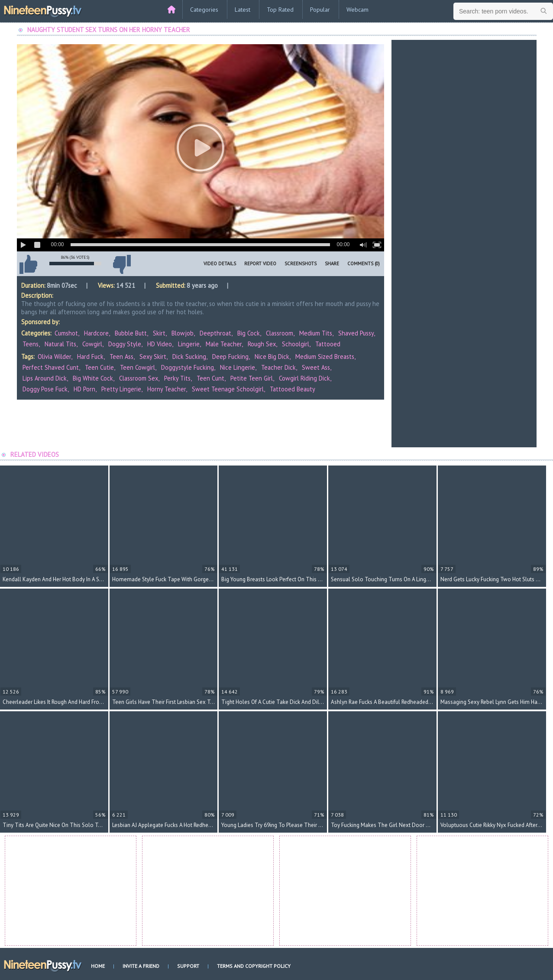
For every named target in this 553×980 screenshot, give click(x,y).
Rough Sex (262, 344)
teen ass (121, 357)
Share (332, 264)
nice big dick (272, 357)
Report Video (260, 264)
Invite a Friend (141, 966)
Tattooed (328, 344)
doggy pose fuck (45, 389)
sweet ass (316, 367)
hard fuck (90, 357)
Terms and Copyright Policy (254, 966)
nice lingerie (238, 367)
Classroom (280, 333)
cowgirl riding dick (304, 378)
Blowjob (183, 333)
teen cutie (99, 367)
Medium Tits (316, 333)
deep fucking (230, 357)
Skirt (159, 333)
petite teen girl (252, 378)
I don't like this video (122, 264)
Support (188, 966)
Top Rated (280, 10)
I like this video (29, 264)
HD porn (84, 389)
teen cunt (210, 378)
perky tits (177, 378)
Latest (243, 10)
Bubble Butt (131, 333)
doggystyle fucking (188, 367)
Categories (204, 10)
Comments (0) (364, 264)
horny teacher (167, 389)
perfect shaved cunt (51, 367)
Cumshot (66, 333)
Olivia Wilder (54, 357)
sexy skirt (153, 357)
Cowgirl (92, 344)
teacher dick (278, 367)
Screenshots (301, 264)
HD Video (160, 344)
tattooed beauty (293, 389)
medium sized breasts (325, 357)
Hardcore (96, 333)
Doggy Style (125, 344)
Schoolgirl (296, 344)
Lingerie (189, 344)
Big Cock (249, 333)
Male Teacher (224, 344)
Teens (31, 344)
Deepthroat (215, 333)
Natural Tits (60, 344)
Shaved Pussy (356, 333)
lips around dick (45, 378)
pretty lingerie (121, 389)
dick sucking (189, 357)
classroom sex (139, 378)
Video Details (220, 264)
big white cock (93, 378)
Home (98, 966)
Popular (320, 10)
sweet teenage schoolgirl (228, 389)
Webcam (357, 10)
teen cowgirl (137, 367)
